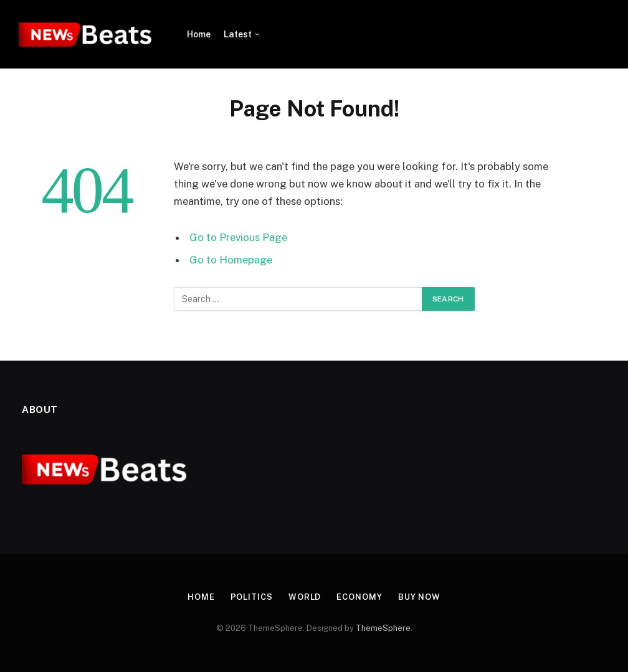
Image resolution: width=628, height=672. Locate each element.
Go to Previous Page (238, 237)
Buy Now (419, 597)
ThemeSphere (383, 628)
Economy (359, 597)
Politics (252, 597)
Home (199, 34)
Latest (238, 34)
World (305, 597)
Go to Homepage (231, 260)
